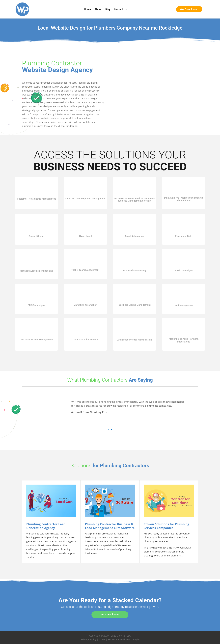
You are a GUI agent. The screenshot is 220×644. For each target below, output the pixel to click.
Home (87, 9)
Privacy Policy (88, 639)
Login (136, 639)
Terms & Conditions (119, 639)
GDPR (102, 639)
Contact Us (120, 9)
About (98, 9)
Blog (108, 9)
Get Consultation (110, 615)
